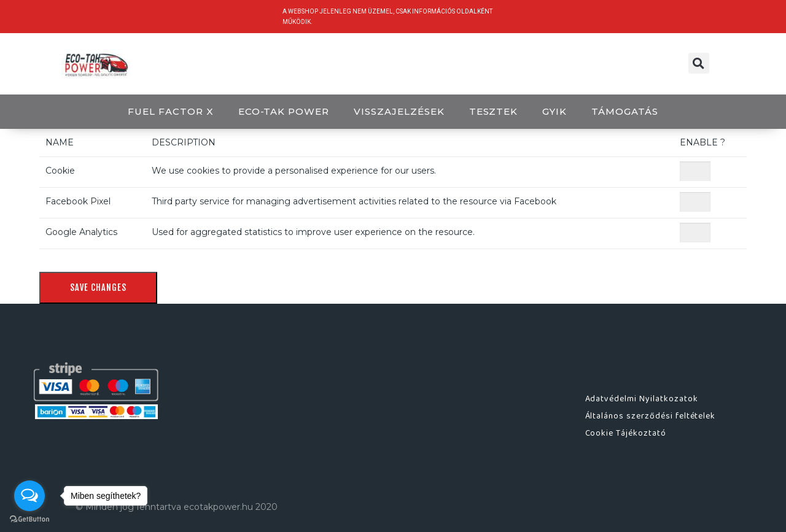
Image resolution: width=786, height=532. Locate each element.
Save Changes (98, 287)
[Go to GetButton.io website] (29, 519)
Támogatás (625, 111)
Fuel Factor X (170, 111)
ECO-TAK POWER (284, 111)
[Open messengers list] (29, 496)
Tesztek (494, 111)
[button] (699, 63)
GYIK (554, 111)
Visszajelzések (399, 111)
